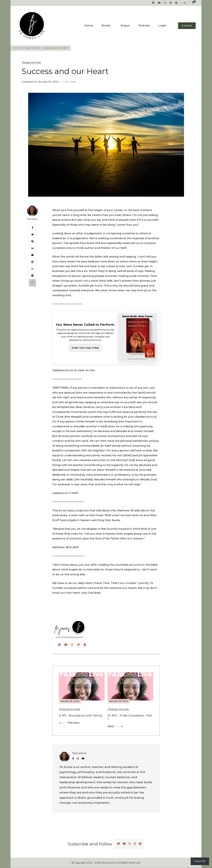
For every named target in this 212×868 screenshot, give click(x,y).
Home (89, 26)
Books (106, 26)
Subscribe (200, 861)
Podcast (144, 26)
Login (162, 26)
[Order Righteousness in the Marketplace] (106, 337)
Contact (187, 26)
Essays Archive (31, 62)
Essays (125, 26)
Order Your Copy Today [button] (85, 348)
